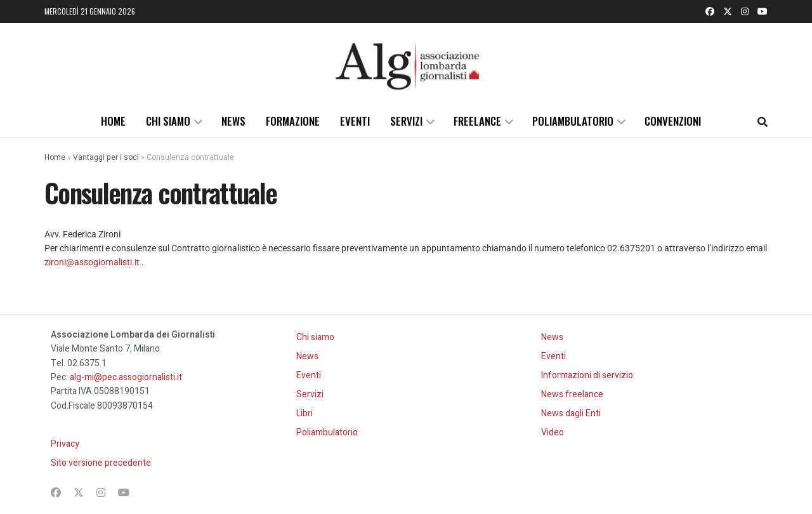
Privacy (65, 444)
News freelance (572, 394)
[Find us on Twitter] (728, 11)
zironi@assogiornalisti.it (92, 262)
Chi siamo (168, 121)
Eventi (355, 121)
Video (553, 432)
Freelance (477, 121)
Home (113, 121)
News (233, 121)
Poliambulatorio (573, 121)
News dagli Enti (571, 413)
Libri (304, 413)
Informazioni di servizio (587, 375)
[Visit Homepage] (406, 64)
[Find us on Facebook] (710, 11)
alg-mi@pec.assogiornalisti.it (126, 377)
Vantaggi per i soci (106, 157)
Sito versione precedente (101, 463)
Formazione (293, 121)
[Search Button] (763, 121)
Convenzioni (673, 121)
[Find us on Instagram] (745, 11)
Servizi (406, 121)
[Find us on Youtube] (763, 11)
